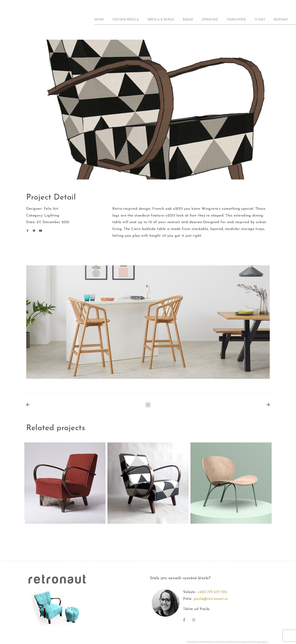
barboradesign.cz (260, 642)
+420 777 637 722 (213, 592)
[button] (31, 322)
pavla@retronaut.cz (211, 599)
